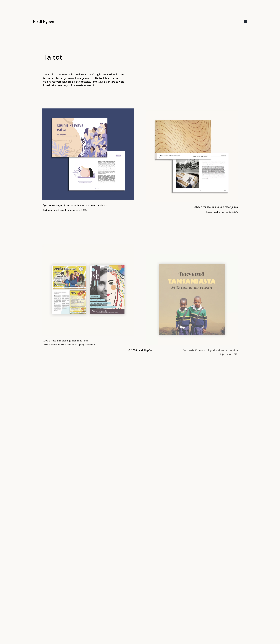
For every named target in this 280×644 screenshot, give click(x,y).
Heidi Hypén (45, 21)
